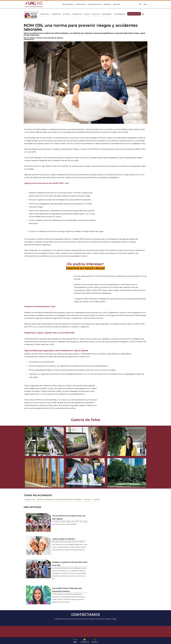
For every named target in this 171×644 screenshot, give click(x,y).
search (143, 14)
